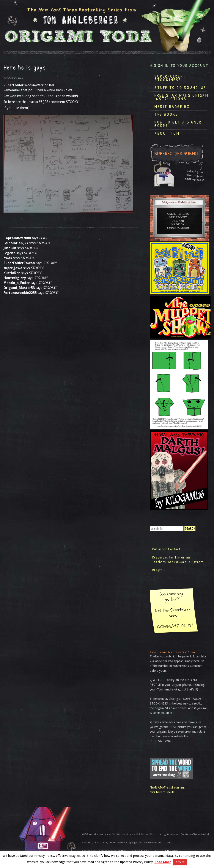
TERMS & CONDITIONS (166, 851)
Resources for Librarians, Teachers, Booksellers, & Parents (178, 560)
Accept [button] (180, 862)
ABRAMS (122, 851)
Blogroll (159, 570)
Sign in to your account (181, 66)
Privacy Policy (140, 851)
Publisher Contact (166, 549)
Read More (163, 862)
